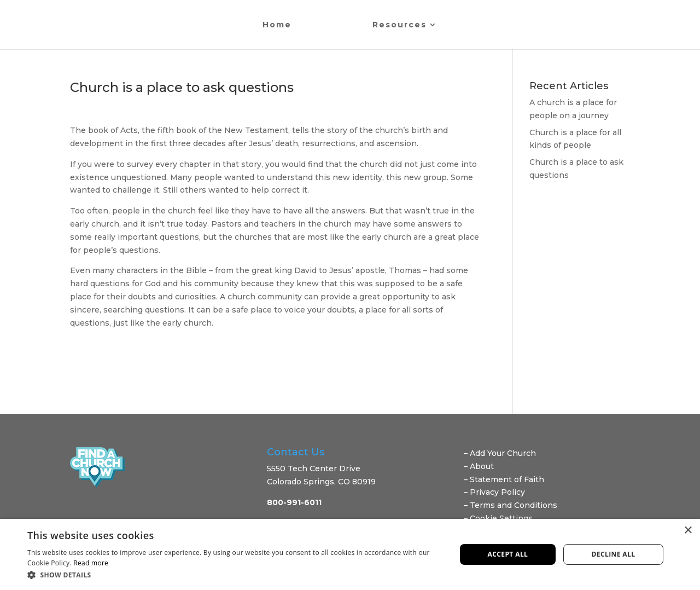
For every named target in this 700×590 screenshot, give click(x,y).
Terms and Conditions (514, 505)
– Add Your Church (500, 453)
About (482, 466)
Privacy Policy (497, 492)
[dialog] (350, 554)
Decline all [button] (614, 554)
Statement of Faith (508, 479)
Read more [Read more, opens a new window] (91, 563)
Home (274, 25)
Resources (402, 25)
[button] (235, 575)
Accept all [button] (508, 554)
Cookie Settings (501, 518)
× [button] (688, 531)
